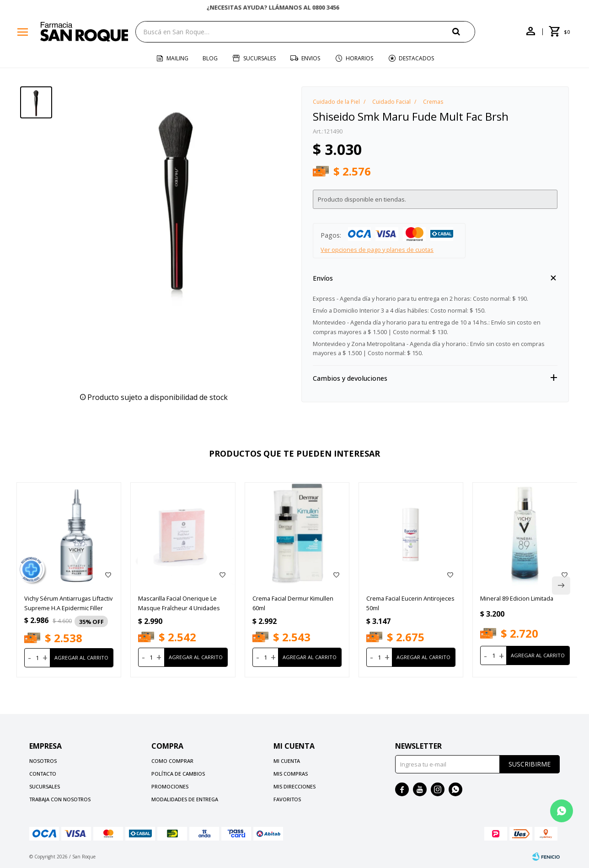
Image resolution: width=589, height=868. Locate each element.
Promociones (170, 786)
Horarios (359, 58)
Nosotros (43, 761)
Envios (311, 58)
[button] (464, 31)
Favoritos (287, 799)
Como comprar (172, 761)
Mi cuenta (287, 761)
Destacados (416, 58)
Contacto (43, 774)
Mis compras (291, 774)
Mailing (177, 58)
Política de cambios (178, 774)
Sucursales (260, 58)
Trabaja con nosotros (60, 799)
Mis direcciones (294, 786)
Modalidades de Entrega (185, 799)
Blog (210, 58)
